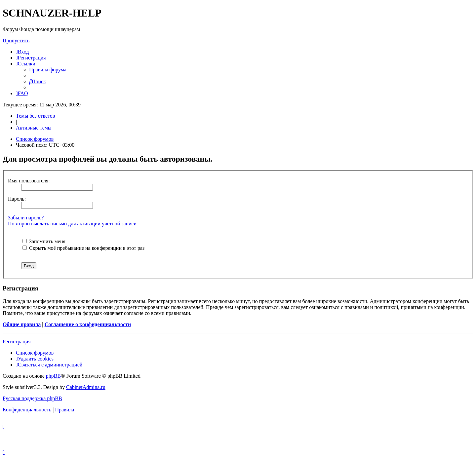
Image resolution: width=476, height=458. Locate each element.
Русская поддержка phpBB (32, 398)
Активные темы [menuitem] (34, 128)
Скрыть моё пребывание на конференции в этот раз (83, 248)
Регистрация (17, 342)
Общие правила (22, 324)
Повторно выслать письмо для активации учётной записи (72, 224)
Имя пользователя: (29, 181)
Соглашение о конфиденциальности (88, 324)
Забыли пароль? (26, 218)
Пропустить (16, 40)
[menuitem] (22, 52)
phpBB (53, 376)
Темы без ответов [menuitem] (35, 116)
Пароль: (17, 199)
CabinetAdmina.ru (86, 387)
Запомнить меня (44, 241)
